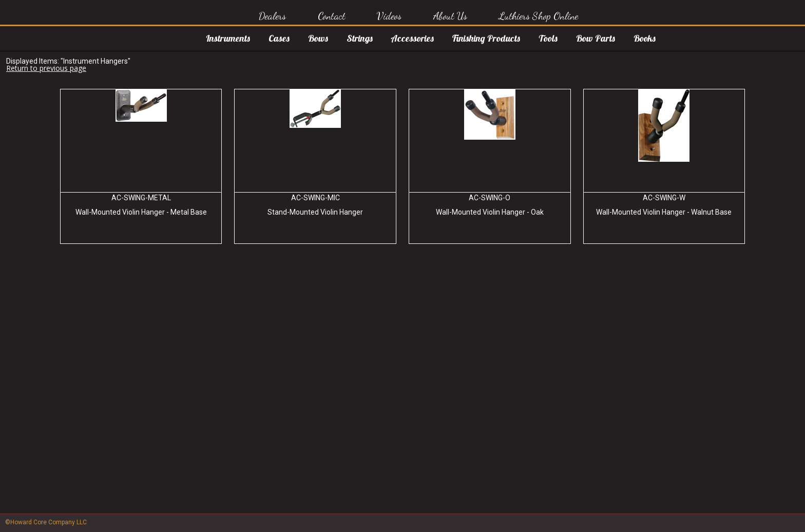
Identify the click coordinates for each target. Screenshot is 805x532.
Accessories (412, 38)
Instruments (228, 38)
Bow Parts (596, 38)
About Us (450, 16)
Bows (318, 38)
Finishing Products (486, 38)
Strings (360, 38)
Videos (389, 16)
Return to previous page (46, 68)
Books (645, 38)
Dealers (272, 16)
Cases (279, 38)
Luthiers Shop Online (538, 16)
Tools (548, 38)
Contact (332, 16)
